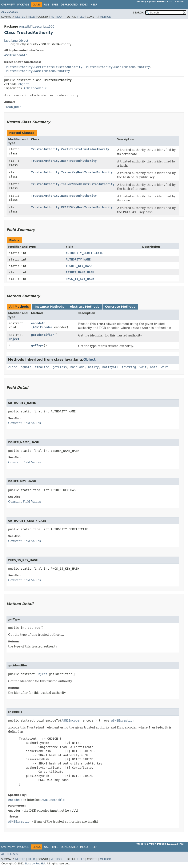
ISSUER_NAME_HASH (80, 272)
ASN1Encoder (43, 327)
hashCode (77, 367)
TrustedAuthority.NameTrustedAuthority (37, 71)
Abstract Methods (85, 307)
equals (26, 367)
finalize (42, 367)
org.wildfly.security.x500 (37, 27)
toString (129, 367)
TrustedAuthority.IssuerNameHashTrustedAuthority (73, 184)
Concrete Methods (120, 307)
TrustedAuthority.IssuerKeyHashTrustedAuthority (72, 172)
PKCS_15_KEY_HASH (80, 279)
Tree (55, 5)
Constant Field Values (25, 423)
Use (47, 5)
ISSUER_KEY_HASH (79, 266)
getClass (60, 367)
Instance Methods (49, 307)
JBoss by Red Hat (35, 864)
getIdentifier (43, 335)
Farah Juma (13, 107)
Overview (8, 5)
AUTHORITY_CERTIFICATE (84, 253)
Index (84, 5)
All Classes (10, 12)
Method (56, 17)
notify (93, 367)
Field (31, 17)
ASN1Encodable (16, 55)
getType (37, 345)
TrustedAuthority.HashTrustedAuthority (117, 67)
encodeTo (38, 323)
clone (13, 367)
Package (23, 5)
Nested (20, 17)
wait (143, 367)
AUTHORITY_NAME (78, 259)
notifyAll (110, 367)
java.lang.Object (16, 41)
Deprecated (69, 5)
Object (24, 84)
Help (94, 5)
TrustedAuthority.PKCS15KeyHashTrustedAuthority (72, 207)
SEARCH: (139, 13)
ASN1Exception (123, 720)
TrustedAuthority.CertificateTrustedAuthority (43, 67)
